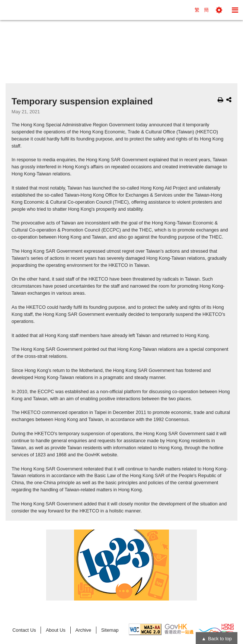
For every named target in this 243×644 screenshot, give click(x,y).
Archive (83, 630)
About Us (56, 630)
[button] (219, 10)
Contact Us (24, 630)
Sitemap (110, 630)
